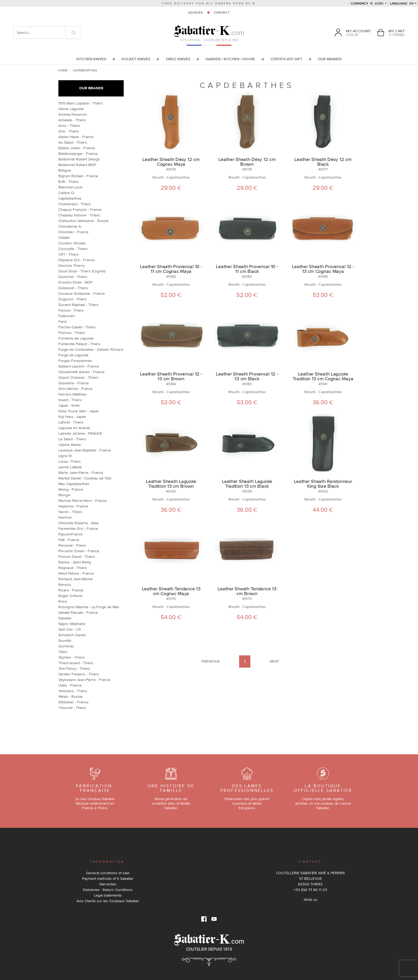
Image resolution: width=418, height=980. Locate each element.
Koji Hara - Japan (72, 417)
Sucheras (66, 646)
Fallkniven (67, 316)
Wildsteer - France (73, 702)
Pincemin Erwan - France (79, 551)
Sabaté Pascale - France (78, 612)
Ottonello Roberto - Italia (78, 523)
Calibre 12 (66, 193)
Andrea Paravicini (73, 114)
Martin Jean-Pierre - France (81, 473)
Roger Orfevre (70, 596)
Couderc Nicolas (72, 243)
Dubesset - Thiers (73, 288)
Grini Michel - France (75, 389)
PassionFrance (71, 534)
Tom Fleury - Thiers (74, 668)
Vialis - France (70, 685)
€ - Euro (367, 3)
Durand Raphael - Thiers (79, 305)
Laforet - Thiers (71, 422)
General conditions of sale (108, 873)
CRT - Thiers (69, 254)
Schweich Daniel (72, 635)
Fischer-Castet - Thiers (77, 327)
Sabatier (65, 618)
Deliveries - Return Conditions (108, 890)
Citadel (64, 237)
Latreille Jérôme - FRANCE (80, 433)
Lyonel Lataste (70, 467)
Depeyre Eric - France (77, 260)
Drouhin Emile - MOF (76, 282)
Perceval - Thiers (72, 545)
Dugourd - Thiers (73, 299)
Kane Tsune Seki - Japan (79, 411)
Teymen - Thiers (72, 657)
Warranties (108, 884)
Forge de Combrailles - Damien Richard (91, 349)
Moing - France (71, 489)
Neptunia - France (73, 506)
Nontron (65, 517)
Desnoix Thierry (72, 265)
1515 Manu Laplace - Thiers (81, 103)
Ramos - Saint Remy (75, 562)
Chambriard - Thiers (75, 204)
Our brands (91, 88)
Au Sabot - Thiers (73, 142)
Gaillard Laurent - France (79, 366)
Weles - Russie (71, 696)
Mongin (65, 495)
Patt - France (69, 540)
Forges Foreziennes (75, 361)
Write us (310, 900)
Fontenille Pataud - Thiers (79, 344)
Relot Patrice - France (76, 573)
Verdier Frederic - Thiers (79, 674)
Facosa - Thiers (71, 310)
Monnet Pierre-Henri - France (83, 501)
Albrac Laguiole (71, 109)
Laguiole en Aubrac (74, 428)
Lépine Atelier (70, 445)
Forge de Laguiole (73, 355)
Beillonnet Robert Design (79, 159)
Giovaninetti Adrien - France (81, 372)
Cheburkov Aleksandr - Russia (83, 221)
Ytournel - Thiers (72, 708)
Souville (65, 640)
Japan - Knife (69, 405)
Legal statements (108, 895)
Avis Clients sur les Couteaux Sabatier (108, 901)
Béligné (65, 170)
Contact (222, 13)
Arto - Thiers (69, 131)
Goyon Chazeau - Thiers (78, 377)
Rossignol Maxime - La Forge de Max (89, 607)
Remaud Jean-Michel (76, 579)
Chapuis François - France (80, 209)
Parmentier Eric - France (78, 529)
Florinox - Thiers (72, 333)
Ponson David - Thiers (77, 556)
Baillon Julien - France (77, 148)
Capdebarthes (70, 198)
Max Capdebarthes (74, 484)
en (402, 3)
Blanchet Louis (71, 187)
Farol (63, 321)
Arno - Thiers (69, 126)
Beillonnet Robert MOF (77, 165)
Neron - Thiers (70, 512)
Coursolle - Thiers (73, 249)
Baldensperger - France (78, 154)
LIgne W (65, 456)
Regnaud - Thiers (73, 568)
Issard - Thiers (70, 400)
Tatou (63, 652)
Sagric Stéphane (72, 624)
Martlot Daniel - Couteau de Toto (85, 478)
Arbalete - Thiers (72, 120)
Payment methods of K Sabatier (108, 878)
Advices (196, 13)
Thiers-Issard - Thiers (76, 663)
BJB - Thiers (69, 182)
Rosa (63, 601)
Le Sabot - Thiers (72, 439)
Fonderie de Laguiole (76, 338)
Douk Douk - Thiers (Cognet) (82, 271)
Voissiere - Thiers (73, 691)
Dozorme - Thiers (73, 277)
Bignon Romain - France (78, 176)
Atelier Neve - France (76, 137)
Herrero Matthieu (73, 394)
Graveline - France (74, 383)
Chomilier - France (73, 232)
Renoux (65, 584)
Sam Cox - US (70, 629)
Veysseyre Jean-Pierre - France (84, 680)
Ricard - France (71, 590)
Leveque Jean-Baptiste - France (85, 450)
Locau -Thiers (70, 461)
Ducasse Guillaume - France (82, 293)
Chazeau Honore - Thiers (79, 215)
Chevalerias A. (70, 226)
